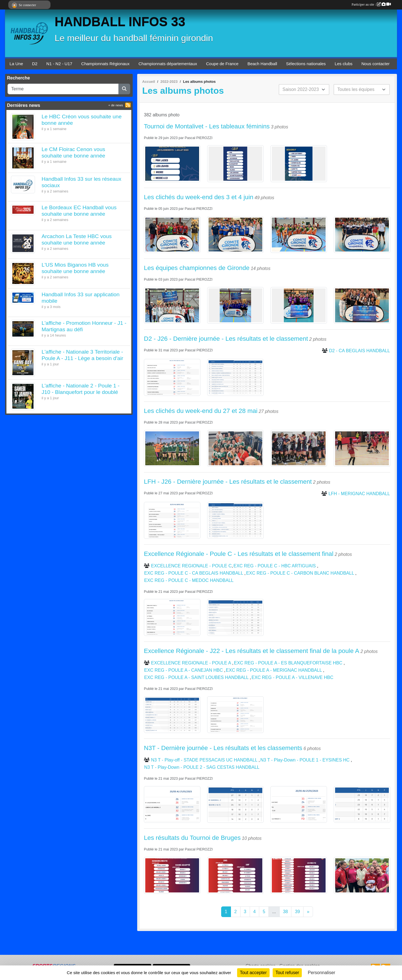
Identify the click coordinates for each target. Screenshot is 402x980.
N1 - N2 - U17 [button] (59, 64)
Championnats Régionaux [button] (105, 64)
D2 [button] (35, 64)
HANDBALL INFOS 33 (120, 22)
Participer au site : (371, 4)
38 (286, 912)
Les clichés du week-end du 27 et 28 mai (201, 411)
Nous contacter (376, 64)
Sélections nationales (306, 64)
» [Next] (308, 912)
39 (297, 912)
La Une (16, 64)
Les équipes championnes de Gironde (197, 268)
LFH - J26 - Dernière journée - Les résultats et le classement (228, 482)
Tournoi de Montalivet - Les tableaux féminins (207, 126)
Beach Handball (262, 64)
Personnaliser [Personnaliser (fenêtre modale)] (322, 973)
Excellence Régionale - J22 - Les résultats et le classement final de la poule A (252, 651)
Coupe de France (222, 64)
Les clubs (344, 64)
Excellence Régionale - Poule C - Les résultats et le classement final (239, 554)
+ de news (116, 105)
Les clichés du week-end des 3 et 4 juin (199, 197)
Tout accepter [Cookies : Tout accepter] (253, 973)
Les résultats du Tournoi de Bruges (192, 838)
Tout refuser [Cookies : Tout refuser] (287, 973)
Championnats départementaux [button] (168, 64)
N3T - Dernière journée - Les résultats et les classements (223, 748)
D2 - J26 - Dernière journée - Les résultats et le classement (226, 339)
